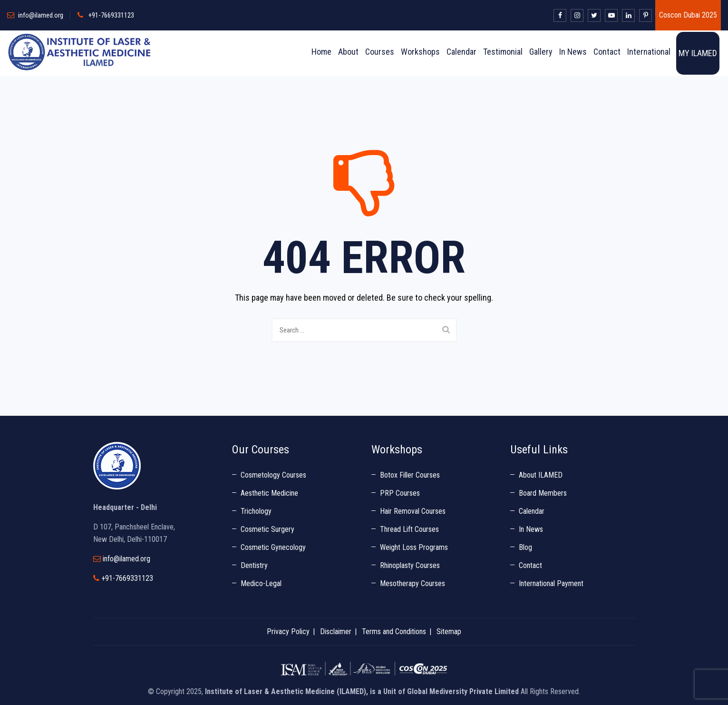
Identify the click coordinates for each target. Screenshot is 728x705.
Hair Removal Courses (413, 511)
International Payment (551, 583)
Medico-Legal (261, 583)
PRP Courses (400, 493)
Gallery (541, 52)
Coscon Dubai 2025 (688, 15)
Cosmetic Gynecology (273, 547)
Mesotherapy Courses (413, 583)
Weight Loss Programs (414, 547)
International (649, 52)
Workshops (420, 52)
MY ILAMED (698, 53)
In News (573, 52)
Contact (607, 52)
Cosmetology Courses (273, 475)
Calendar (461, 52)
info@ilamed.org (41, 15)
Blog (525, 547)
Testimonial (503, 52)
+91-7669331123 (111, 15)
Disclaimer (336, 632)
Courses (380, 52)
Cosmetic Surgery (267, 529)
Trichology (256, 511)
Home (321, 52)
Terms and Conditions (394, 632)
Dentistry (254, 565)
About (348, 52)
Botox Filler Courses (410, 475)
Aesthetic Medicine (269, 493)
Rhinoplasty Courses (410, 565)
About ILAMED (541, 475)
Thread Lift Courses (409, 529)
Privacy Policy (288, 632)
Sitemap (449, 632)
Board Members (543, 493)
